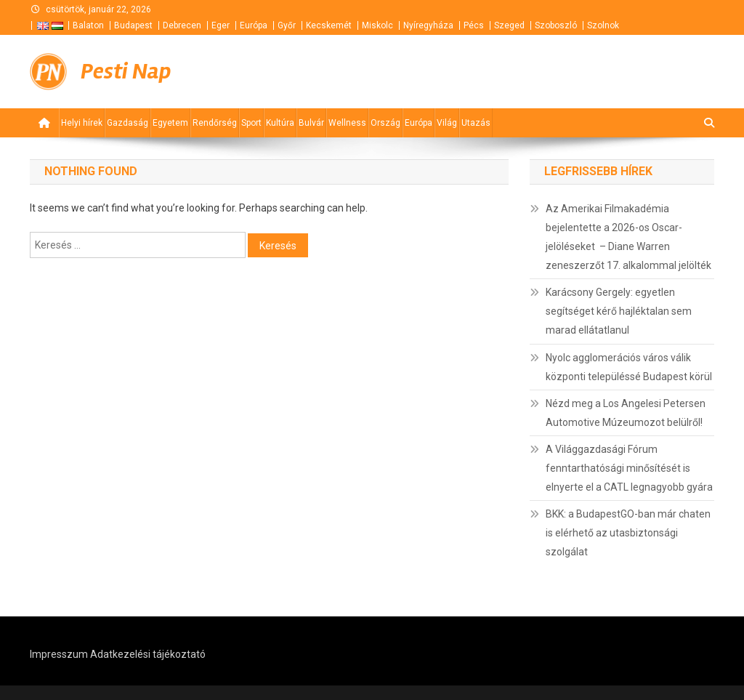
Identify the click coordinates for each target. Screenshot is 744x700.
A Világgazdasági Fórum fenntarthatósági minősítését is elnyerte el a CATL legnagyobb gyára (629, 468)
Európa (254, 25)
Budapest (133, 25)
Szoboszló (556, 25)
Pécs (474, 25)
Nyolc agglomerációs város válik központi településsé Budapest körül (629, 367)
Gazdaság (128, 123)
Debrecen (182, 25)
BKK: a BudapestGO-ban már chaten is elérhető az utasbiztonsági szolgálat (628, 533)
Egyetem (170, 123)
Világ (447, 123)
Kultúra (280, 123)
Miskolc (377, 25)
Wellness (347, 123)
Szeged (509, 25)
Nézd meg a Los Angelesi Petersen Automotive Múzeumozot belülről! (626, 413)
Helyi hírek (82, 123)
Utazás (476, 123)
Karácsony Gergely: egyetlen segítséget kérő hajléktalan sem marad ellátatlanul (619, 311)
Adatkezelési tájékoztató (148, 654)
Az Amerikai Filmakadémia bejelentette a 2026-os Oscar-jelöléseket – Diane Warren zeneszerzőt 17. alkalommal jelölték (628, 237)
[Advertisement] (540, 72)
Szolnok (603, 25)
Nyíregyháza (428, 25)
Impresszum (59, 654)
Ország (385, 123)
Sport (251, 123)
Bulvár (311, 123)
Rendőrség (215, 123)
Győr (287, 25)
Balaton (88, 25)
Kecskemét (329, 25)
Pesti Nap (126, 71)
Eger (221, 25)
